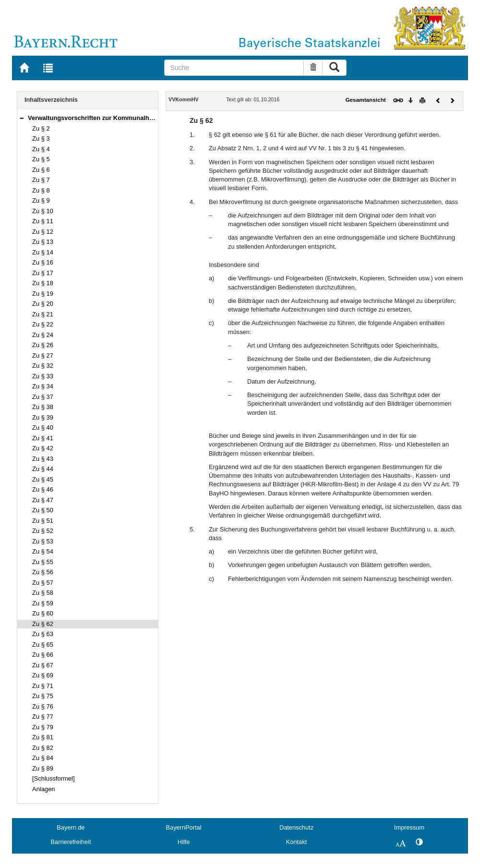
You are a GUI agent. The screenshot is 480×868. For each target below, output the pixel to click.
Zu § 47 (43, 500)
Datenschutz (296, 827)
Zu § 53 (43, 541)
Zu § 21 (43, 314)
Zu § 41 (43, 438)
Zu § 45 (43, 479)
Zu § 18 (43, 283)
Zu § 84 (43, 758)
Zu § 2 (41, 128)
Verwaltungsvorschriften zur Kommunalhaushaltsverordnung (118, 118)
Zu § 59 (43, 603)
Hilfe (184, 842)
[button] (22, 118)
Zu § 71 (43, 686)
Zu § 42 (43, 448)
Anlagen (44, 789)
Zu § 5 (41, 159)
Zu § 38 (43, 407)
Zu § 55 (43, 562)
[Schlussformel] (54, 778)
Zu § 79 (43, 727)
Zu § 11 (43, 221)
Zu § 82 (43, 748)
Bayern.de (71, 827)
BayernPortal (184, 827)
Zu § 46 (43, 489)
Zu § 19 (43, 294)
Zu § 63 (43, 634)
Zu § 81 (43, 737)
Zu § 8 (41, 190)
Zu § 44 (43, 469)
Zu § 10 (43, 211)
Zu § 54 (43, 551)
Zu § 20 (43, 304)
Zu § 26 (43, 345)
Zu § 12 (43, 232)
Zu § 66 (43, 655)
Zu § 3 (41, 139)
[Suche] (234, 68)
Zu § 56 (43, 572)
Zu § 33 (43, 376)
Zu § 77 (43, 717)
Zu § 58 (43, 593)
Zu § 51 (43, 521)
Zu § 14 (43, 252)
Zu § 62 (43, 624)
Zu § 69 (43, 675)
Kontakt (296, 842)
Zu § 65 (43, 645)
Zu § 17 (43, 273)
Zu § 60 (43, 613)
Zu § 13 (43, 242)
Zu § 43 (43, 459)
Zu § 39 (43, 417)
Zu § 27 (43, 356)
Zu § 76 (43, 706)
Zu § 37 (43, 397)
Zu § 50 (43, 510)
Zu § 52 (43, 531)
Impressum (409, 827)
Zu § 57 (43, 583)
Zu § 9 (41, 200)
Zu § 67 (43, 665)
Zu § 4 (41, 149)
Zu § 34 (43, 386)
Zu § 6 (41, 170)
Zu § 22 (43, 324)
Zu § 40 (43, 428)
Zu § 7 (41, 180)
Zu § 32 (43, 366)
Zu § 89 (43, 768)
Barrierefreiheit (71, 842)
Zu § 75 (43, 696)
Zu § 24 (43, 335)
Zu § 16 (43, 262)
